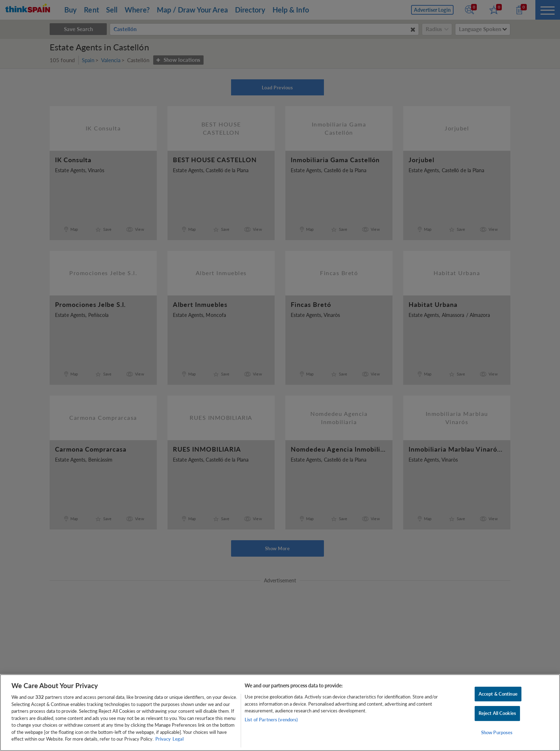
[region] (280, 713)
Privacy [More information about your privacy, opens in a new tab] (163, 739)
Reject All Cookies (497, 713)
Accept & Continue (498, 694)
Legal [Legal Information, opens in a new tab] (178, 739)
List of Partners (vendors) (271, 720)
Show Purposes (497, 732)
